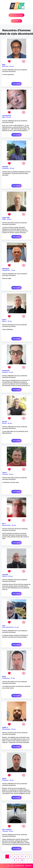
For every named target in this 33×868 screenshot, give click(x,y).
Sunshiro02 (6, 371)
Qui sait (5, 422)
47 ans (13, 678)
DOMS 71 (5, 728)
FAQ (8, 866)
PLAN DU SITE (20, 866)
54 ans (11, 831)
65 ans (12, 66)
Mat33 (4, 779)
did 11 (4, 524)
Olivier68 (5, 167)
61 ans (17, 627)
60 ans (11, 576)
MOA (4, 65)
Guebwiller (5, 168)
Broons (4, 423)
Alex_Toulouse (7, 830)
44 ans (12, 780)
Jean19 (5, 473)
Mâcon (4, 321)
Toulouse (5, 474)
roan (4, 626)
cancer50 (5, 575)
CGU (12, 866)
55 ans (10, 321)
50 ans (12, 168)
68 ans (9, 219)
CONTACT (29, 866)
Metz (4, 117)
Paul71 (4, 320)
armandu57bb (7, 116)
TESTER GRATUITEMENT (16, 15)
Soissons (5, 372)
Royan (4, 219)
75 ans (13, 270)
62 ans (9, 117)
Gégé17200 (6, 218)
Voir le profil (16, 84)
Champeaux (6, 678)
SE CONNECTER (16, 21)
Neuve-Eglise (6, 729)
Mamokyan (6, 269)
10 (22, 860)
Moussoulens (6, 525)
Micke (4, 677)
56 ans (10, 423)
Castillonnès (6, 270)
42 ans (11, 372)
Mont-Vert (5, 66)
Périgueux (5, 780)
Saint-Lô (5, 576)
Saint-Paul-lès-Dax (8, 627)
